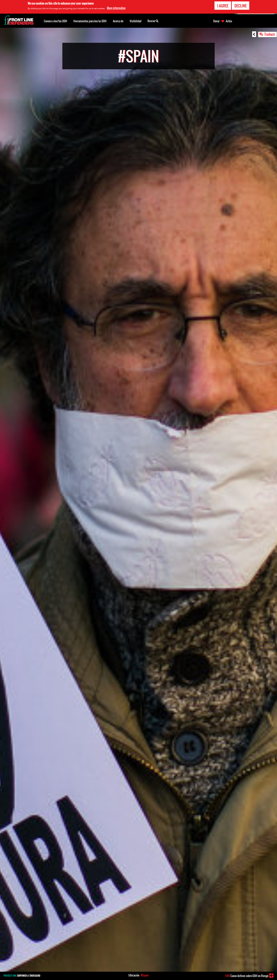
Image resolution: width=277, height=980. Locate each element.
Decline (241, 6)
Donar (216, 21)
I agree (223, 6)
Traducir (270, 34)
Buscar (153, 21)
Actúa (229, 21)
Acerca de (118, 21)
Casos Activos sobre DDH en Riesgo (247, 976)
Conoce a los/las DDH (55, 21)
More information (116, 8)
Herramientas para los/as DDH (90, 21)
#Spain (145, 975)
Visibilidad (135, 21)
